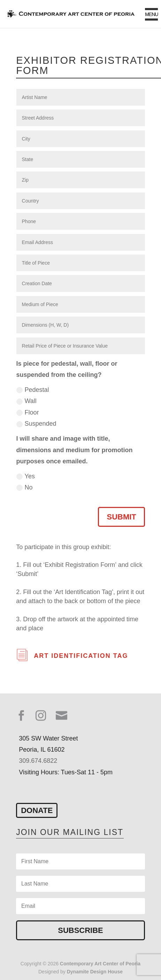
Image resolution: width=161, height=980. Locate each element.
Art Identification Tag (81, 656)
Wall (26, 401)
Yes (26, 476)
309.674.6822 (38, 761)
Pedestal (33, 390)
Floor (28, 412)
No (25, 487)
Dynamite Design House (95, 972)
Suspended (36, 424)
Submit (121, 517)
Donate (37, 810)
